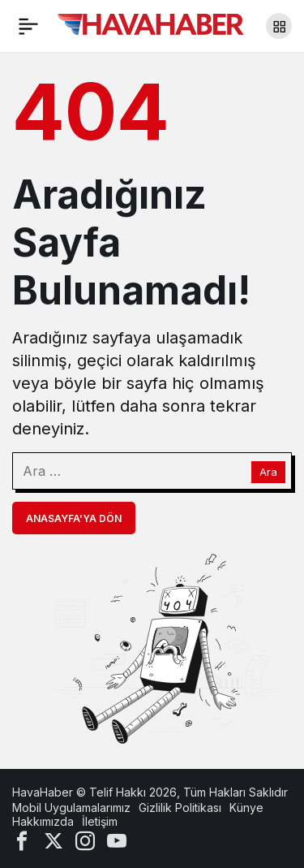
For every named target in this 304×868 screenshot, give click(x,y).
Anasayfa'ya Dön (74, 518)
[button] (279, 26)
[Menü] (28, 26)
